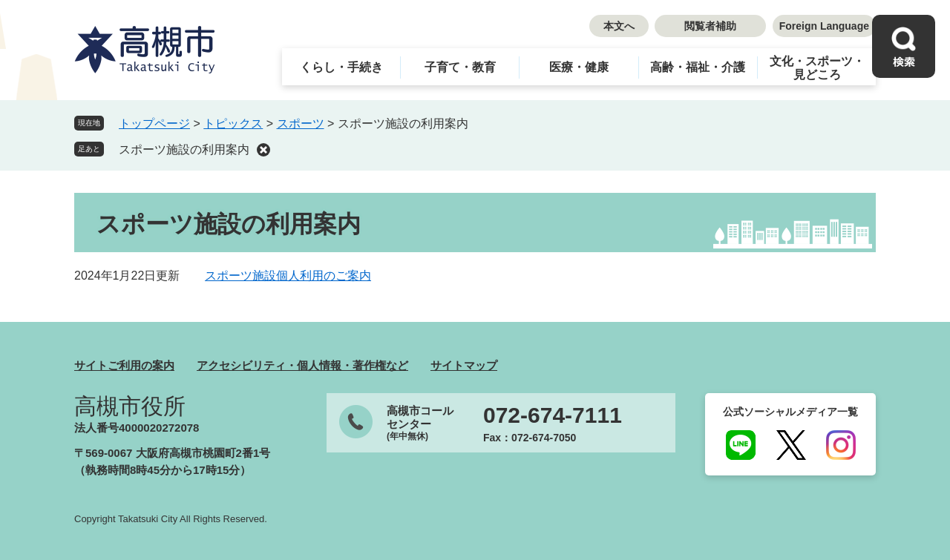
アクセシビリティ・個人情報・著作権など (302, 365)
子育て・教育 (460, 67)
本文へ (619, 26)
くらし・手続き (341, 67)
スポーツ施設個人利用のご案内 (288, 276)
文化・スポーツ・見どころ (817, 68)
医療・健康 (579, 67)
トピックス (233, 123)
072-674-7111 (553, 415)
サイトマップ (464, 365)
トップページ (154, 123)
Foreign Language (824, 26)
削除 (263, 150)
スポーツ (301, 123)
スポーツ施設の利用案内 (184, 149)
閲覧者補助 (710, 26)
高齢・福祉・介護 (698, 67)
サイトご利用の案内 (124, 365)
